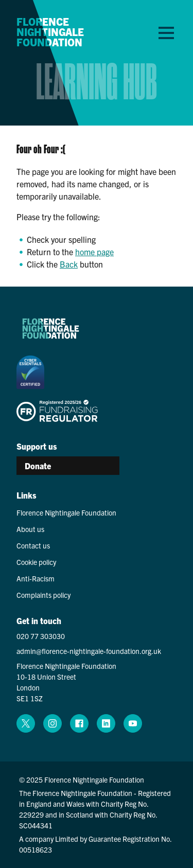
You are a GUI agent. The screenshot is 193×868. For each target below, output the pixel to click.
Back (69, 264)
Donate (38, 466)
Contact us (33, 545)
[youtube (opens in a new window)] (133, 723)
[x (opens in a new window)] (26, 723)
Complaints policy (43, 595)
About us (30, 529)
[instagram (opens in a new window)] (52, 723)
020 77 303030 (41, 636)
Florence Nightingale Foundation (50, 32)
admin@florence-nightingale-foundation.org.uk (89, 651)
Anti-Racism (36, 578)
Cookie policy (36, 562)
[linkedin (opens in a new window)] (106, 723)
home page (94, 252)
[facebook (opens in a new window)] (79, 723)
